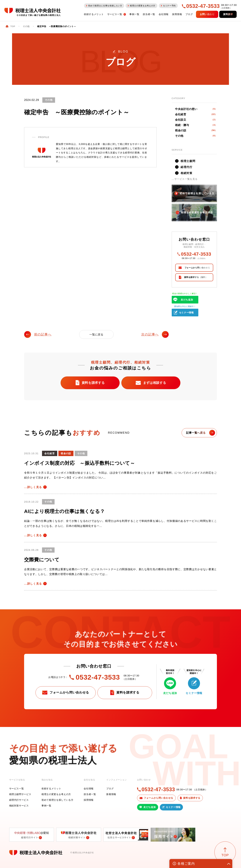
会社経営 (196, 114)
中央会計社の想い (196, 109)
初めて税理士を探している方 (57, 800)
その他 (196, 136)
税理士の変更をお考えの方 (56, 794)
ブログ (110, 789)
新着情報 (111, 794)
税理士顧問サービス (20, 794)
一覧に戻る (96, 334)
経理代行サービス (19, 800)
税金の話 (196, 130)
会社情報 (89, 789)
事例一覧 (46, 806)
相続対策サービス (19, 806)
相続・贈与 (196, 125)
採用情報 (89, 800)
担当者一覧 (90, 794)
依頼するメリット (51, 789)
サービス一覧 (17, 789)
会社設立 (196, 120)
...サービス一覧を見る (185, 179)
